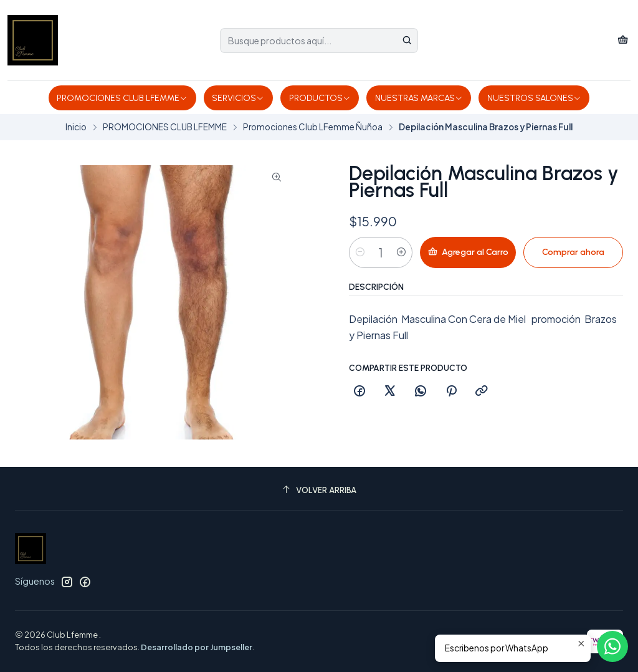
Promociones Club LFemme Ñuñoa (313, 127)
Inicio (76, 127)
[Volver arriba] (319, 490)
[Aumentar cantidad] (401, 252)
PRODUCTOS (320, 98)
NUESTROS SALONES (534, 98)
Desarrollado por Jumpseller (197, 647)
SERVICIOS (238, 98)
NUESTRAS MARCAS (419, 98)
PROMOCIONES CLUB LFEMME (122, 98)
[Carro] (623, 40)
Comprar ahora (573, 252)
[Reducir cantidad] (360, 252)
